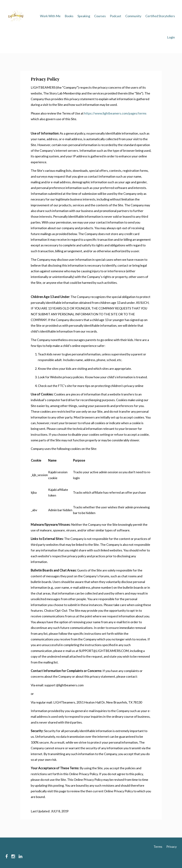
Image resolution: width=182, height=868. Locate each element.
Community (133, 16)
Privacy (172, 847)
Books (69, 16)
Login (171, 37)
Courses (100, 16)
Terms (158, 847)
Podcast (116, 16)
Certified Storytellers (160, 16)
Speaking (84, 16)
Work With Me (50, 16)
